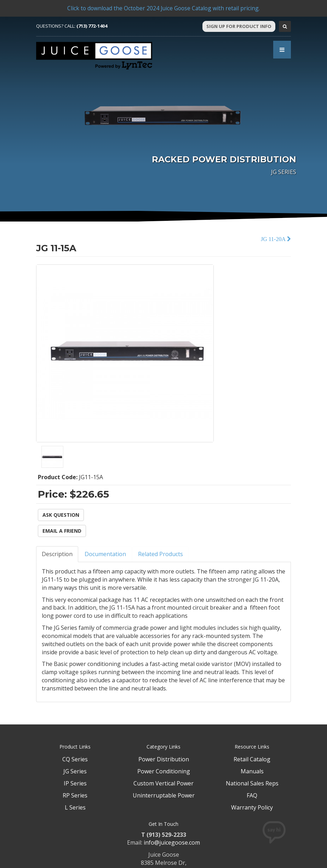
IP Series (75, 783)
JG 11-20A (274, 239)
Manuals (252, 771)
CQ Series (75, 759)
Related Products (160, 554)
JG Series (75, 771)
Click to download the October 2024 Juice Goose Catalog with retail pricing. (163, 8)
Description (57, 554)
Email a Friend (62, 531)
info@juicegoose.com (172, 842)
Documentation (105, 554)
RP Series (75, 795)
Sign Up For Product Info (239, 26)
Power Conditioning (164, 771)
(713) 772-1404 (92, 26)
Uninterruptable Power (164, 795)
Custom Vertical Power (163, 783)
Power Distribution (164, 759)
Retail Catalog (252, 759)
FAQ (252, 795)
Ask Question (61, 515)
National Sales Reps (252, 783)
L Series (75, 807)
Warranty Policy (252, 807)
